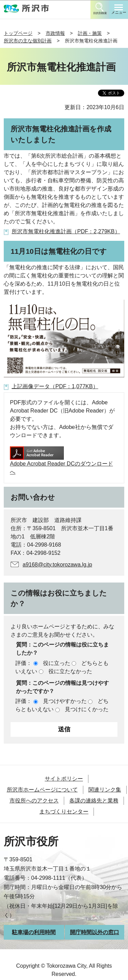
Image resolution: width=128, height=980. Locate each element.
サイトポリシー (64, 779)
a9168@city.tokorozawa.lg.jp (57, 565)
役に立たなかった (70, 671)
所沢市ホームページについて (42, 790)
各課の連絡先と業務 (94, 801)
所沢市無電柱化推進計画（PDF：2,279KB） (66, 231)
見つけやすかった (65, 701)
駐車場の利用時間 (34, 932)
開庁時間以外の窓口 (95, 932)
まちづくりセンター (64, 812)
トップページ (18, 33)
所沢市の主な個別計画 (28, 41)
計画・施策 (90, 33)
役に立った (57, 663)
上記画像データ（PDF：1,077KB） (55, 386)
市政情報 (55, 33)
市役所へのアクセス (34, 801)
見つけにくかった (87, 709)
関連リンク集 (105, 790)
